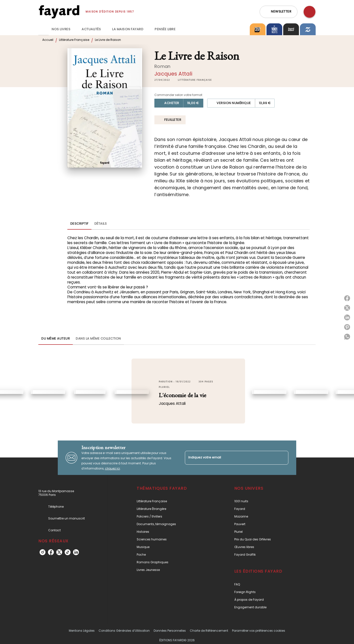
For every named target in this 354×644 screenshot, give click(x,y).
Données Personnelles (170, 631)
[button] (279, 12)
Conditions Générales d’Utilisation (124, 631)
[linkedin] (76, 552)
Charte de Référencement (209, 631)
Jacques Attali (173, 74)
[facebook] (51, 552)
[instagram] (43, 552)
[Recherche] (310, 12)
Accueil (48, 40)
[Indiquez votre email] (230, 458)
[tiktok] (68, 552)
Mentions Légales (82, 631)
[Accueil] (59, 12)
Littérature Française (74, 40)
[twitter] (59, 552)
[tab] (44, 29)
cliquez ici (112, 468)
